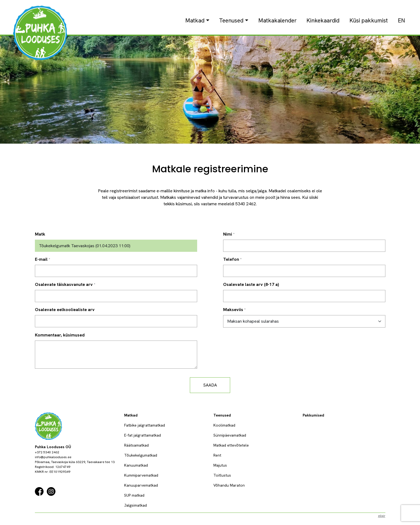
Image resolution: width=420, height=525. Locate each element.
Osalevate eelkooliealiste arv (65, 310)
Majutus (220, 465)
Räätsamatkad (136, 445)
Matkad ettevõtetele (231, 445)
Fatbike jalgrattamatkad (145, 425)
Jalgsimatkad (135, 505)
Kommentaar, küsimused (60, 335)
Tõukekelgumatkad (141, 455)
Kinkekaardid (323, 20)
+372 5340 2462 (47, 452)
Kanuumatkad (136, 465)
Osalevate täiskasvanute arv (64, 284)
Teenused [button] (231, 20)
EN (401, 20)
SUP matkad (134, 495)
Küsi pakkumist (369, 20)
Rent (217, 455)
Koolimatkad (224, 425)
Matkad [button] (195, 20)
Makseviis (233, 310)
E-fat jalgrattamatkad (143, 435)
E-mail (41, 259)
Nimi (228, 234)
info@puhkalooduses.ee (53, 457)
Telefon (231, 259)
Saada (210, 385)
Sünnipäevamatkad (230, 435)
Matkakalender (277, 20)
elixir (382, 516)
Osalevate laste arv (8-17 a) (251, 284)
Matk (40, 234)
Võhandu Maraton (229, 485)
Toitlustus (222, 475)
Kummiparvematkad (141, 475)
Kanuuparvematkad (141, 485)
